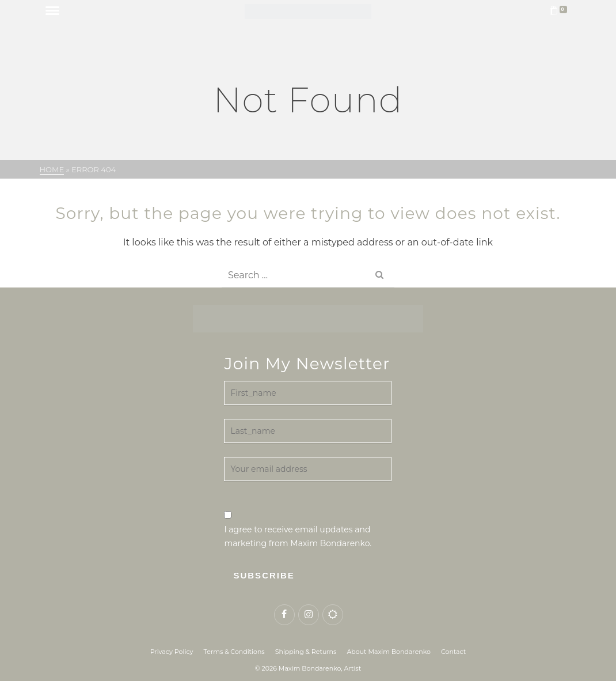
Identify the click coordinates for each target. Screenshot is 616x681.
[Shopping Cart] (560, 12)
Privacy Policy (172, 652)
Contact (453, 652)
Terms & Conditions (234, 652)
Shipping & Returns (306, 652)
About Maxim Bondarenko (389, 652)
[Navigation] (52, 12)
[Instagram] (309, 615)
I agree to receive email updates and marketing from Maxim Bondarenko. (298, 530)
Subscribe (264, 575)
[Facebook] (284, 615)
